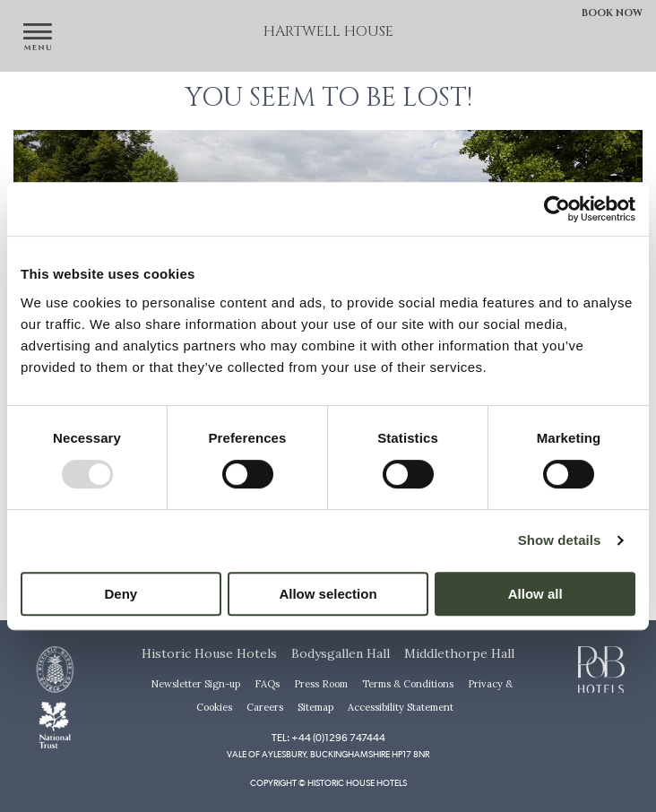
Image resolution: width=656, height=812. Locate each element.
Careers (265, 707)
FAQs (267, 684)
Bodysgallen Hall (341, 653)
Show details (560, 540)
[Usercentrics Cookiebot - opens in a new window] (557, 209)
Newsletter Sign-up (195, 684)
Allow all (535, 594)
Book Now (612, 13)
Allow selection (328, 594)
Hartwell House (328, 31)
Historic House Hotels (209, 653)
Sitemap (315, 707)
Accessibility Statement (401, 707)
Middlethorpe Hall (459, 653)
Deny (121, 594)
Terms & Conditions (408, 684)
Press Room (321, 684)
